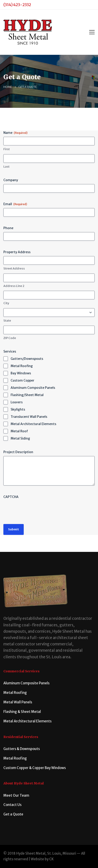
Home (8, 87)
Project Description (18, 452)
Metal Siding (20, 438)
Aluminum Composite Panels (33, 388)
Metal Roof (19, 431)
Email (15, 204)
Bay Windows (21, 373)
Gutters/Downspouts (27, 359)
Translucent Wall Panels (29, 417)
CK (51, 859)
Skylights (18, 409)
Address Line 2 (14, 286)
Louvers (17, 402)
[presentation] (38, 510)
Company (11, 180)
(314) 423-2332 (17, 5)
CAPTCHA (11, 497)
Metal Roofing (22, 366)
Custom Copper (22, 380)
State (7, 321)
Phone (8, 228)
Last (6, 167)
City (6, 303)
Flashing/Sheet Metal (27, 395)
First (7, 149)
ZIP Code (10, 338)
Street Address (14, 268)
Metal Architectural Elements (33, 424)
